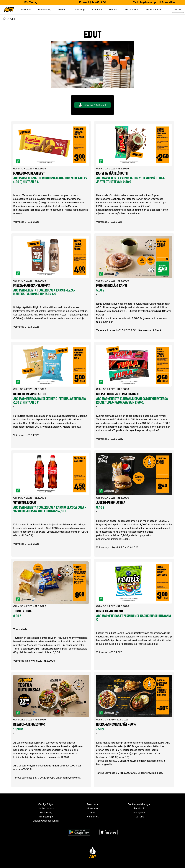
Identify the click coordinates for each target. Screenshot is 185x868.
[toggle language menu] (178, 10)
